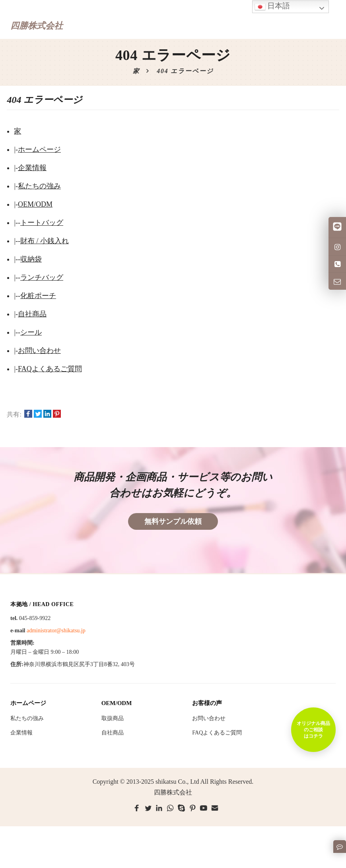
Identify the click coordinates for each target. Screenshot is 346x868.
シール (31, 332)
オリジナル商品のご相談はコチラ (313, 730)
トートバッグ (42, 223)
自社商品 (32, 314)
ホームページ (39, 149)
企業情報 (32, 168)
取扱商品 (113, 718)
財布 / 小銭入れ (45, 241)
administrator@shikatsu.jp (56, 631)
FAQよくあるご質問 (50, 369)
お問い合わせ (39, 351)
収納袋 (31, 259)
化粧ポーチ (38, 296)
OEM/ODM (35, 204)
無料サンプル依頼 (173, 521)
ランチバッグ (42, 277)
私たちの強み (39, 186)
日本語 (272, 7)
